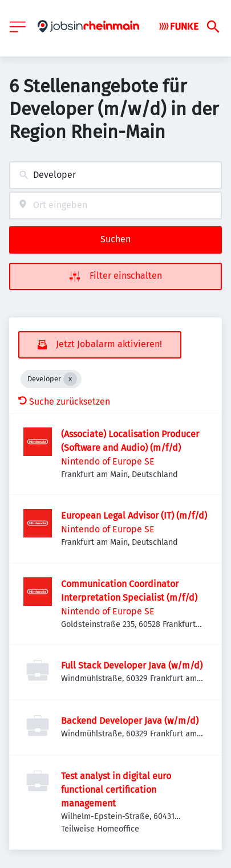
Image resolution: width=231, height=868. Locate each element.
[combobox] (116, 175)
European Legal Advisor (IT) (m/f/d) (134, 515)
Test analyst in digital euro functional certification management (116, 790)
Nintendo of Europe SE (108, 461)
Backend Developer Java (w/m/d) (130, 721)
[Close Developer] (70, 379)
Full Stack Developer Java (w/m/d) (132, 665)
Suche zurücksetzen (64, 402)
